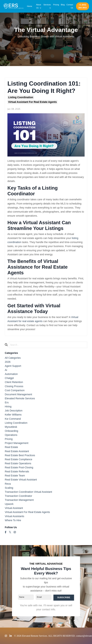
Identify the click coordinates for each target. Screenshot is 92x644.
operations (11, 435)
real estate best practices (20, 455)
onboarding (11, 431)
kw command (13, 419)
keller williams (13, 415)
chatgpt (9, 378)
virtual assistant (14, 508)
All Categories (13, 358)
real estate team (15, 476)
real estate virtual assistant (21, 480)
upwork (9, 504)
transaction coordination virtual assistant (28, 492)
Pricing (56, 5)
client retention (14, 382)
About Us (39, 6)
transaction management (19, 500)
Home (30, 6)
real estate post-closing (19, 467)
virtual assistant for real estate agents (32, 102)
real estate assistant (17, 451)
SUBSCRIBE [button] (64, 597)
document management (18, 394)
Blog (63, 5)
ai (6, 370)
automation (11, 374)
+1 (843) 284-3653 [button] (83, 6)
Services (47, 6)
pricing (9, 439)
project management (17, 443)
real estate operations (18, 463)
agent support (13, 366)
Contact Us (70, 6)
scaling (9, 488)
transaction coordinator (18, 496)
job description (14, 411)
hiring (8, 407)
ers (7, 403)
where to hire (13, 520)
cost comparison (15, 390)
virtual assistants (14, 516)
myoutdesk (11, 427)
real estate (11, 447)
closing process (14, 386)
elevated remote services (20, 398)
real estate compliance (19, 459)
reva (8, 484)
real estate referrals (17, 472)
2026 (8, 362)
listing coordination (21, 97)
